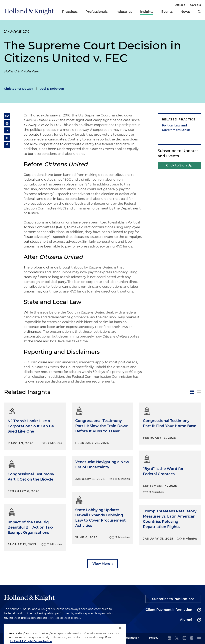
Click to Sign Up (179, 165)
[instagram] (184, 638)
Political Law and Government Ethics (176, 128)
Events (167, 12)
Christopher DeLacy (19, 89)
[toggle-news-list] (199, 392)
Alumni (186, 620)
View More (101, 564)
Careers (196, 5)
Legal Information (128, 638)
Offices (180, 5)
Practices (70, 12)
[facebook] (192, 638)
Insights (147, 12)
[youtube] (199, 638)
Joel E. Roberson (52, 89)
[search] (199, 12)
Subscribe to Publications (173, 599)
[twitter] (177, 638)
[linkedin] (169, 638)
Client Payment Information (169, 610)
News (185, 12)
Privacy (154, 638)
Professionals (96, 12)
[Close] (120, 637)
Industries (124, 12)
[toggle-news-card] (192, 392)
